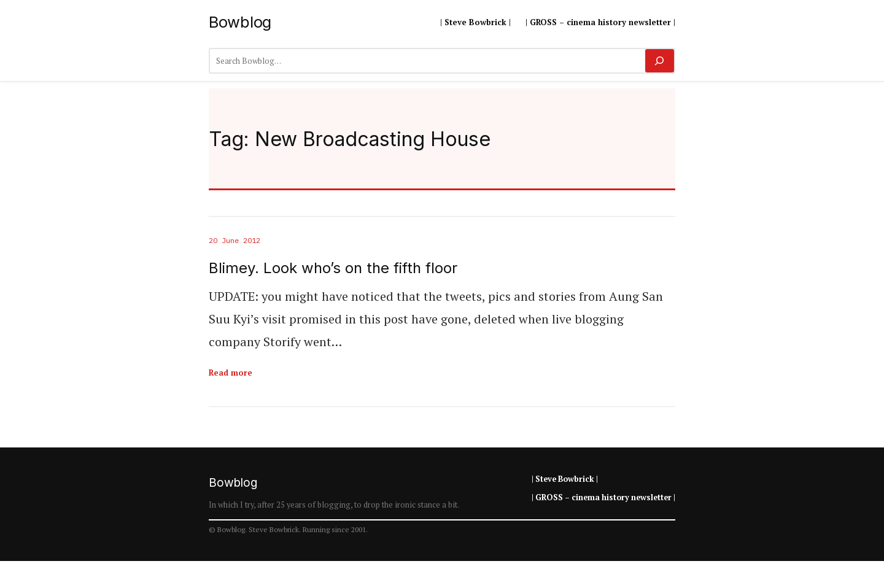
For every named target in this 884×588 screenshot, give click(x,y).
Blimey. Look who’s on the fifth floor (333, 268)
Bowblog (240, 22)
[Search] (660, 61)
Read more (231, 373)
